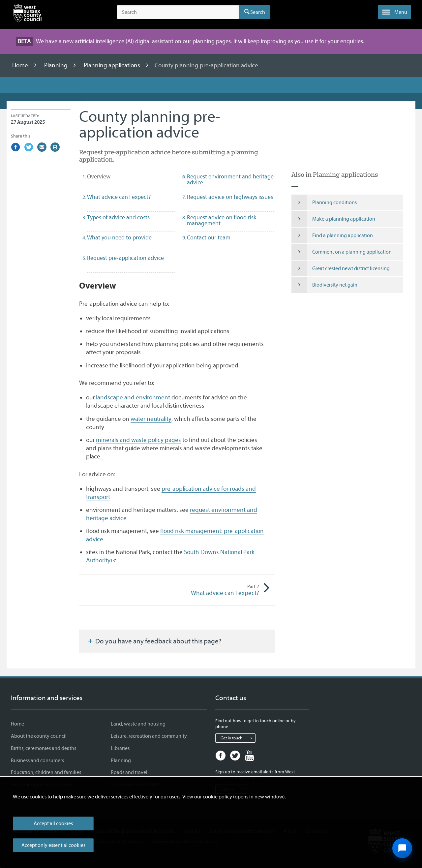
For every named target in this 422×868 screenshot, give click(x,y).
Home (21, 65)
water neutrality (151, 419)
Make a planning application (333, 219)
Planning (57, 65)
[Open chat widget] (402, 848)
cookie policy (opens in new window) (244, 797)
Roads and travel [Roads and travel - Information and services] (129, 772)
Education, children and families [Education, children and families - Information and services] (46, 772)
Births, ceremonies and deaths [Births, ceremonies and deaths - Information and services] (44, 748)
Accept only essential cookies (53, 845)
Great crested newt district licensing (341, 268)
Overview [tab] (110, 176)
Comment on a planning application (342, 252)
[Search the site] (178, 12)
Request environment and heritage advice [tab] (230, 180)
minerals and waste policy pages (138, 440)
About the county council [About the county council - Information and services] (39, 736)
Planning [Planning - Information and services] (121, 760)
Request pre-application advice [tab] (125, 258)
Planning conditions (324, 202)
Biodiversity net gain (325, 285)
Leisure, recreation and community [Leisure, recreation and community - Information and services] (149, 736)
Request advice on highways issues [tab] (230, 197)
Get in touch (238, 738)
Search (258, 12)
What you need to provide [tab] (119, 238)
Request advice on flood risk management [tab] (222, 220)
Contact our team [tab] (209, 238)
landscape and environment (133, 397)
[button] (395, 12)
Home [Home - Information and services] (17, 724)
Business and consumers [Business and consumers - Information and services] (37, 760)
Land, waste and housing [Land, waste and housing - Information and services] (138, 724)
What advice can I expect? (218, 590)
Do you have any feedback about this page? (154, 641)
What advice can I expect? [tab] (119, 197)
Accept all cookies (53, 823)
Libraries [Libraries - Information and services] (120, 748)
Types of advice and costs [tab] (118, 217)
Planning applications (113, 65)
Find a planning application (332, 235)
